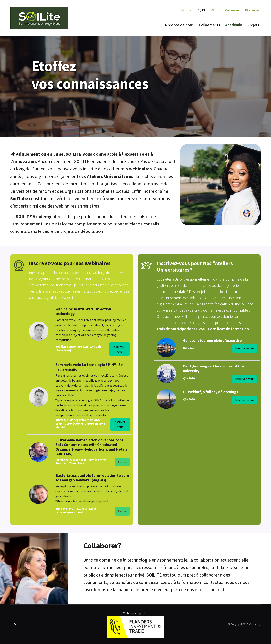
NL (191, 10)
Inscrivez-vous (119, 349)
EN (182, 10)
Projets (253, 25)
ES (212, 10)
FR (202, 10)
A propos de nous (179, 25)
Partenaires (232, 10)
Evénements (210, 25)
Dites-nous (252, 10)
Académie (234, 25)
